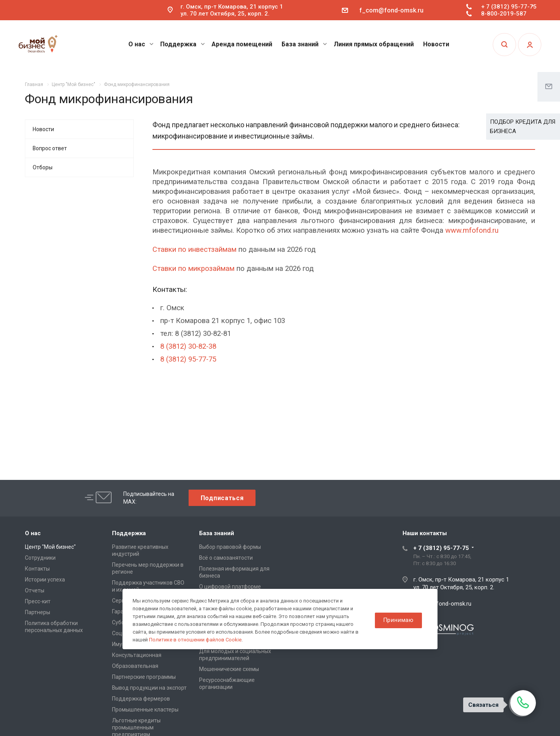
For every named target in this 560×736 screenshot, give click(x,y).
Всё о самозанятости (226, 558)
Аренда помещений (242, 44)
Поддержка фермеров (141, 699)
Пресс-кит (38, 601)
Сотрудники (40, 558)
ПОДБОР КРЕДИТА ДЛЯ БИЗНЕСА (523, 126)
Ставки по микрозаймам (193, 269)
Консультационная (137, 655)
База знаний (304, 44)
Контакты (37, 569)
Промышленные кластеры (145, 710)
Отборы (43, 167)
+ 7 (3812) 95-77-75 (509, 7)
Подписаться (222, 498)
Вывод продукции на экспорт (149, 688)
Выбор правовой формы (230, 547)
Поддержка (183, 44)
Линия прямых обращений (374, 44)
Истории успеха (45, 580)
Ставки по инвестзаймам (194, 249)
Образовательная (135, 666)
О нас (141, 44)
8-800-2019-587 (504, 14)
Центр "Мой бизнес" (50, 547)
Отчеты (35, 590)
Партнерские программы (144, 677)
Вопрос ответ (50, 148)
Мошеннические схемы (229, 669)
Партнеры (38, 612)
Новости (436, 44)
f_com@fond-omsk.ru (391, 10)
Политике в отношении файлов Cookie (195, 640)
